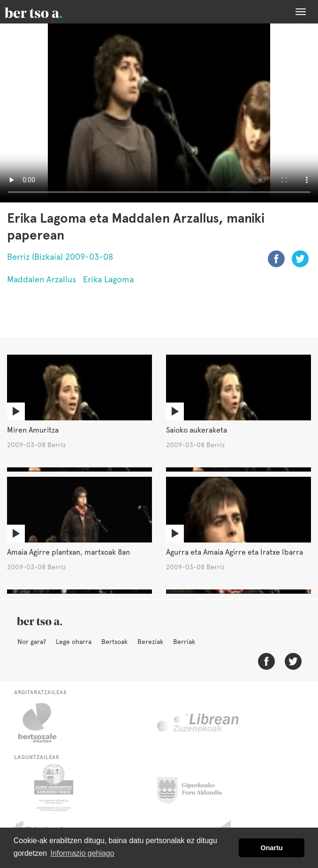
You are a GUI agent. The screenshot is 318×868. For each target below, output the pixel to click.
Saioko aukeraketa (197, 430)
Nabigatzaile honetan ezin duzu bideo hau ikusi (159, 113)
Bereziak (150, 642)
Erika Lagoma (108, 279)
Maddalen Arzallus (42, 279)
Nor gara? (32, 642)
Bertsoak (114, 642)
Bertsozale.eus (43, 723)
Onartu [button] (272, 848)
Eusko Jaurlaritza (53, 788)
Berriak (184, 642)
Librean (198, 723)
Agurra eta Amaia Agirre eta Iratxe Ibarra (235, 552)
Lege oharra (74, 642)
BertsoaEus (47, 12)
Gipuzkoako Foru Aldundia (195, 788)
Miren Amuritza (33, 430)
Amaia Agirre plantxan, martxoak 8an (68, 552)
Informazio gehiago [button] (83, 853)
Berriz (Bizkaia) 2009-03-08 (60, 257)
